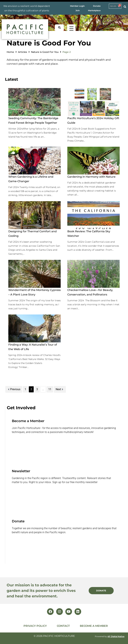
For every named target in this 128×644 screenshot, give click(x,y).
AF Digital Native (116, 636)
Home (10, 52)
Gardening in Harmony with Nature (91, 177)
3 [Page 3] (37, 389)
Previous (14, 389)
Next (60, 389)
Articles (22, 52)
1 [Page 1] (25, 389)
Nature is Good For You (45, 52)
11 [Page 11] (50, 389)
